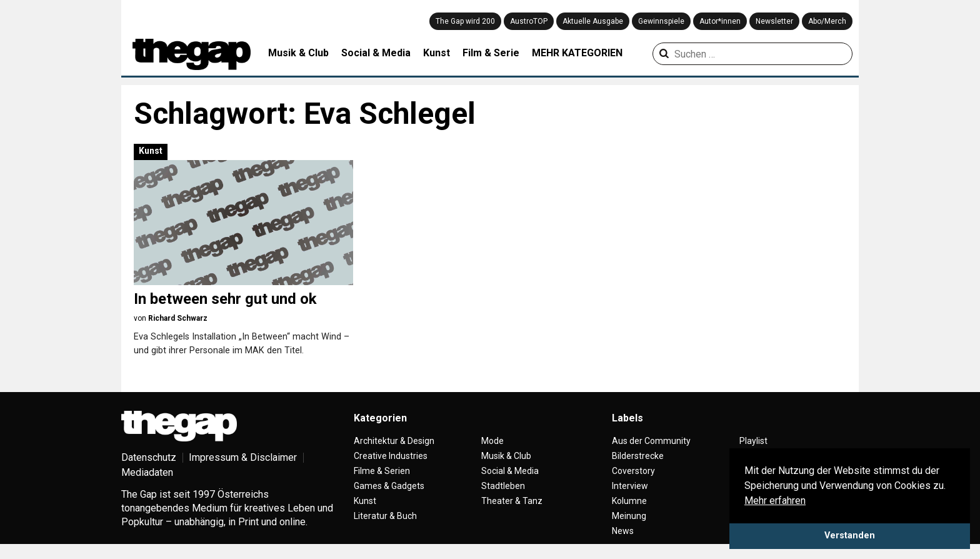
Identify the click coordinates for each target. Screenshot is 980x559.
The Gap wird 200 (465, 21)
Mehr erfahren (775, 501)
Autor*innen (720, 21)
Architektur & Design (394, 441)
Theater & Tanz (512, 501)
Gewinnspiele (661, 21)
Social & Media (376, 53)
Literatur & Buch (385, 516)
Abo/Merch (827, 21)
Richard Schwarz (178, 318)
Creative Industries (391, 456)
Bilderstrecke (638, 456)
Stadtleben (503, 486)
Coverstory (633, 471)
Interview (630, 486)
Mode (492, 441)
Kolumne (629, 501)
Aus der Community (651, 441)
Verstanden (850, 536)
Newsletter (774, 21)
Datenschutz (149, 457)
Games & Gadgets (389, 486)
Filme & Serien (382, 471)
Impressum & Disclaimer (243, 457)
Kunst (437, 53)
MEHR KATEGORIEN (577, 53)
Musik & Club (298, 53)
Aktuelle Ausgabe (593, 21)
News (623, 531)
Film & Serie (491, 53)
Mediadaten (147, 472)
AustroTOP (529, 21)
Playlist (753, 441)
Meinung (629, 516)
